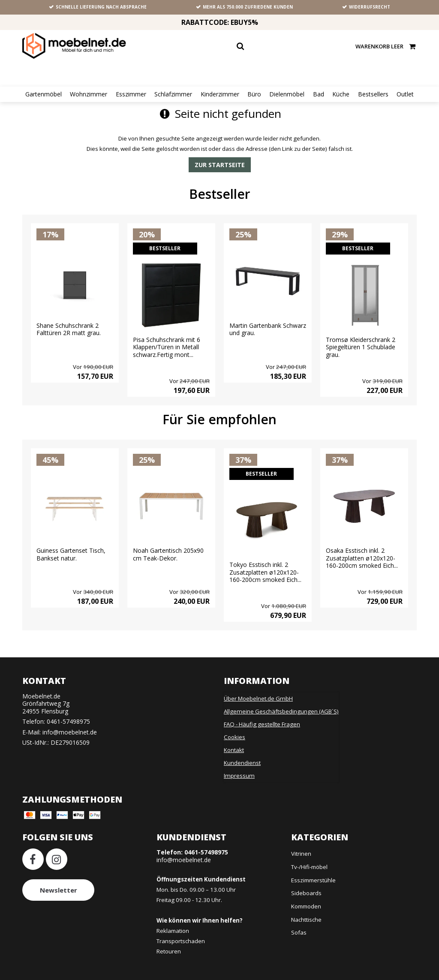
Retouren (169, 945)
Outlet (405, 94)
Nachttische (306, 914)
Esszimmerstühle (313, 874)
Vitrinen (301, 848)
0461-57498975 (68, 715)
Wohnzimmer (89, 94)
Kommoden (306, 900)
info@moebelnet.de (70, 726)
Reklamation (173, 925)
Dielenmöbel (287, 94)
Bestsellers (373, 94)
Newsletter (59, 884)
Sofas (299, 926)
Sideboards (306, 887)
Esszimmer (131, 94)
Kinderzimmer (220, 94)
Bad (319, 94)
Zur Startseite (220, 165)
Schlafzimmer (173, 94)
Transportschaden (181, 935)
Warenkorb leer (386, 46)
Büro (254, 94)
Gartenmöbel (44, 94)
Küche (341, 94)
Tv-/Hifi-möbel (309, 861)
